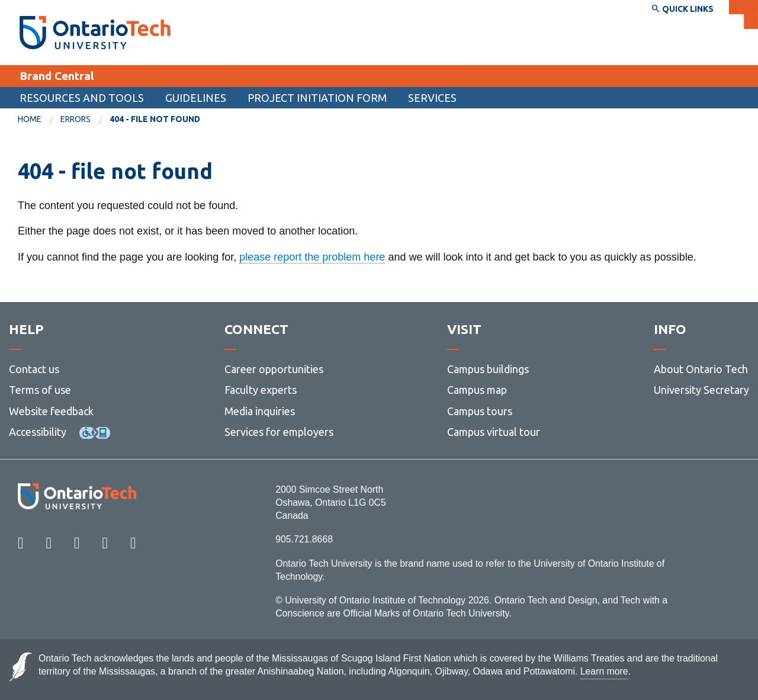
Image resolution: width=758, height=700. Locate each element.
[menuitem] (39, 120)
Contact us (34, 369)
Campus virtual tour (494, 432)
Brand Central (57, 76)
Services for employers (279, 432)
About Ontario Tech (701, 369)
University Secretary (701, 390)
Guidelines (196, 98)
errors (76, 119)
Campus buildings (488, 369)
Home (30, 119)
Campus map (477, 390)
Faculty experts (261, 390)
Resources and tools (82, 98)
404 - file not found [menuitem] (155, 119)
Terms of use (40, 390)
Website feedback (51, 411)
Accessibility (38, 432)
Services (432, 98)
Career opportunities (274, 369)
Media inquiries (260, 411)
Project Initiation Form (317, 98)
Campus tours (480, 411)
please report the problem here (312, 257)
